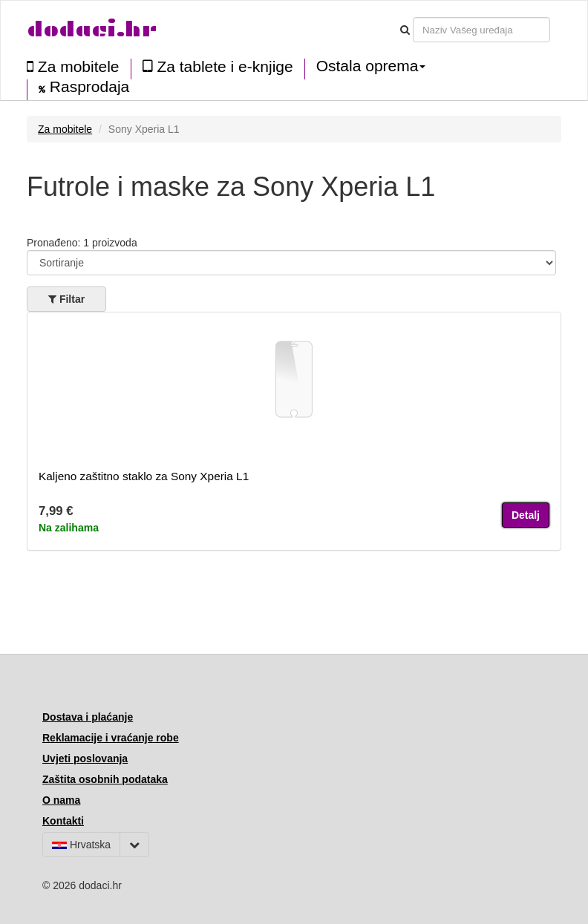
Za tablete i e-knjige (218, 66)
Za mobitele (73, 66)
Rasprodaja (84, 87)
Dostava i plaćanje (88, 717)
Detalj (526, 515)
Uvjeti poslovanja (85, 758)
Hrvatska (81, 845)
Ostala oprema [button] (371, 66)
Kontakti (63, 821)
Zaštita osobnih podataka (105, 779)
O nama (61, 800)
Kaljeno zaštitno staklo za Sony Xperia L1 (144, 476)
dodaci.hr (92, 29)
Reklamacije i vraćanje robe (111, 738)
